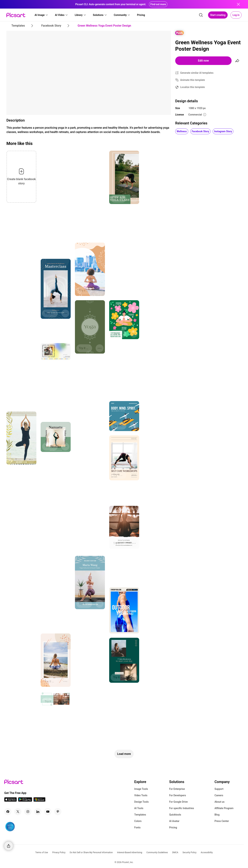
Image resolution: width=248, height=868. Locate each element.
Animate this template (193, 80)
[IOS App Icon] (11, 801)
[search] (201, 15)
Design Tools (142, 802)
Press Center (222, 821)
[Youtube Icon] (48, 812)
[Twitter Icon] (18, 812)
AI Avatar (174, 821)
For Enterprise (177, 789)
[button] (41, 15)
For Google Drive (178, 802)
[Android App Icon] (25, 801)
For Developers (178, 795)
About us (219, 802)
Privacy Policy (59, 852)
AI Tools (139, 808)
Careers (219, 795)
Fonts (137, 827)
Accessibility (207, 852)
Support (219, 789)
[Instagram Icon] (28, 812)
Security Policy (189, 852)
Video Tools (141, 795)
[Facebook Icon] (8, 812)
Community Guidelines (157, 852)
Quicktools (175, 815)
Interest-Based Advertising (130, 852)
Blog (217, 815)
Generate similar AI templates (197, 73)
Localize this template (193, 87)
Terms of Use (42, 852)
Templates (140, 815)
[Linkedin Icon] (38, 812)
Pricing (173, 827)
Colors (138, 821)
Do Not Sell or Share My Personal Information (91, 852)
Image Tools (141, 789)
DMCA (175, 852)
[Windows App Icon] (39, 801)
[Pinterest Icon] (58, 812)
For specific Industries (182, 808)
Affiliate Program (224, 808)
